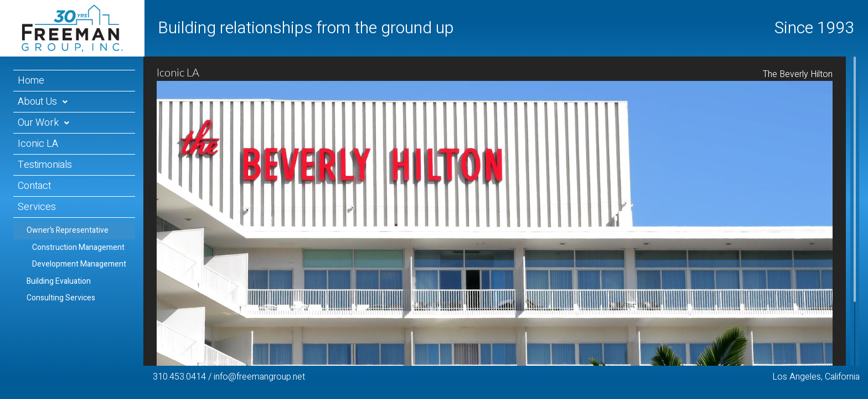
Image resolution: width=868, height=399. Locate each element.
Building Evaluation (59, 281)
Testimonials (45, 165)
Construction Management (78, 247)
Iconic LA (38, 144)
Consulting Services (61, 298)
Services (37, 207)
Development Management (79, 264)
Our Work (38, 123)
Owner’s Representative (68, 230)
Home (31, 81)
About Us (37, 102)
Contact (34, 186)
